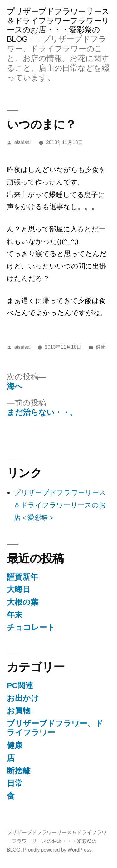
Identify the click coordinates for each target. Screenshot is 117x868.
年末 (15, 615)
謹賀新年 (22, 577)
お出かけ (23, 698)
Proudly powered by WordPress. (58, 850)
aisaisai (22, 142)
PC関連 (20, 686)
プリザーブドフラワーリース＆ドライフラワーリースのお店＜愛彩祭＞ (60, 505)
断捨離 (19, 771)
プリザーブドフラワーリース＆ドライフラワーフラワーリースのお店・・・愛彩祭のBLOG (57, 841)
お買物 (19, 711)
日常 (15, 783)
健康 (101, 347)
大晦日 (19, 589)
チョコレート (31, 627)
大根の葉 (23, 602)
